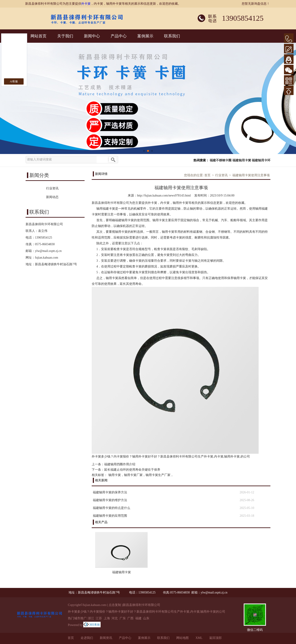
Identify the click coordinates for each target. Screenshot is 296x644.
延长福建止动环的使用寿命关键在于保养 (132, 470)
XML (199, 638)
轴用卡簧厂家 (133, 475)
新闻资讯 (106, 638)
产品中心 (119, 36)
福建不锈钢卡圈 (221, 160)
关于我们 (65, 36)
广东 (123, 618)
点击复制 (115, 605)
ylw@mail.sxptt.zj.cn (48, 251)
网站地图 (182, 638)
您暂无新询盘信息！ (256, 4)
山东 (146, 618)
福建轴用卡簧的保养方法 (110, 492)
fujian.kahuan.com (47, 258)
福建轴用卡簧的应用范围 (110, 516)
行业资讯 (221, 175)
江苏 (99, 618)
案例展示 (145, 36)
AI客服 (14, 81)
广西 (130, 618)
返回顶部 (215, 638)
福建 (138, 618)
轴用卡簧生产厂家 (158, 475)
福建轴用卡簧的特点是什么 (112, 508)
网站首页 (39, 36)
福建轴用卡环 (261, 160)
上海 (107, 618)
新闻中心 (92, 36)
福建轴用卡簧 (242, 160)
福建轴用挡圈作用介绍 (120, 464)
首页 (207, 175)
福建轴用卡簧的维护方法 (110, 500)
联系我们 (172, 36)
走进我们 (87, 638)
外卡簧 (86, 4)
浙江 (91, 618)
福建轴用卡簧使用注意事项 (251, 175)
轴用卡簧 (115, 475)
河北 (115, 618)
